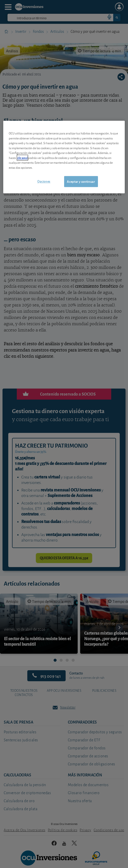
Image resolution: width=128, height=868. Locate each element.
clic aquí (22, 158)
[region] (64, 157)
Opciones (44, 181)
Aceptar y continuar (81, 181)
